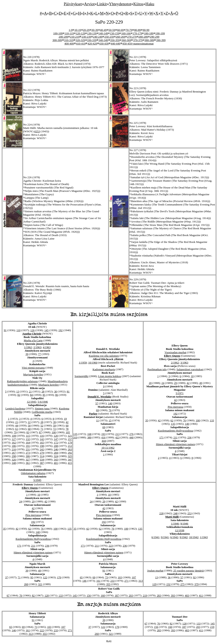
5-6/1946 (43, 402)
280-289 (143, 37)
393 (173, 595)
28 (43, 391)
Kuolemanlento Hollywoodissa (175, 431)
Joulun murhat (155, 571)
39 (27, 354)
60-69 (120, 30)
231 (28, 449)
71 (42, 429)
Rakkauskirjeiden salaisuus (22, 381)
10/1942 (194, 537)
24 (163, 383)
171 (162, 437)
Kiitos (138, 4)
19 (65, 419)
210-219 (75, 37)
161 (98, 581)
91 (5, 330)
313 (141, 581)
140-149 (103, 33)
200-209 (63, 37)
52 (42, 425)
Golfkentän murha (42, 412)
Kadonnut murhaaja (104, 369)
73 (107, 577)
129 (154, 584)
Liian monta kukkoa (110, 376)
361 (28, 463)
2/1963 (37, 347)
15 (110, 420)
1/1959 (83, 363)
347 (70, 459)
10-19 (78, 30)
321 (40, 584)
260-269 (120, 37)
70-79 (129, 30)
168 (89, 434)
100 (54, 432)
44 (16, 425)
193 (103, 434)
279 (42, 453)
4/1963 (47, 347)
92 (194, 577)
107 (134, 577)
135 (75, 434)
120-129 (80, 33)
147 (56, 439)
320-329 (80, 40)
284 (56, 453)
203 (131, 595)
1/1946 (175, 524)
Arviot (89, 4)
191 (28, 446)
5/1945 (37, 480)
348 (14, 463)
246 (56, 449)
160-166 (126, 33)
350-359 (115, 40)
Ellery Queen (172, 356)
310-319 (69, 40)
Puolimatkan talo (157, 369)
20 (150, 383)
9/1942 (184, 537)
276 (132, 434)
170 (59, 577)
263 (70, 449)
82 (19, 395)
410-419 (81, 43)
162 (14, 442)
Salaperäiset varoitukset (190, 369)
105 (68, 432)
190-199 (160, 33)
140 (110, 403)
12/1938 (180, 530)
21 (30, 391)
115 (28, 436)
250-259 (109, 37)
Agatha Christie (32, 334)
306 (28, 456)
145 (46, 330)
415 (70, 463)
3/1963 (184, 363)
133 (212, 420)
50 (29, 425)
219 (145, 595)
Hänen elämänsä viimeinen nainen (176, 444)
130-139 (92, 33)
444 (104, 441)
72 (54, 429)
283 (159, 595)
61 (16, 429)
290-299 (155, 37)
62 (172, 420)
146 (84, 581)
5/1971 (180, 393)
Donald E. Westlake (99, 397)
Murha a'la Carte (33, 340)
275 (182, 584)
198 (42, 446)
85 (44, 395)
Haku (150, 4)
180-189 (149, 33)
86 (57, 395)
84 (31, 395)
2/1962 (175, 363)
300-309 (57, 40)
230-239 (86, 37)
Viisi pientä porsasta (33, 368)
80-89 (137, 30)
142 (42, 439)
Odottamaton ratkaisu (33, 473)
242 (42, 449)
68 (29, 429)
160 (103, 595)
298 (14, 456)
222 (42, 630)
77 (39, 354)
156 (89, 595)
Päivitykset (73, 4)
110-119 (69, 33)
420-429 (92, 43)
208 (56, 446)
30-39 (95, 30)
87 (40, 432)
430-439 (104, 43)
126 (32, 330)
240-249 (98, 37)
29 (176, 383)
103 (120, 577)
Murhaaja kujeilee (49, 385)
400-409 (69, 43)
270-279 (132, 37)
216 (14, 449)
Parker (93, 414)
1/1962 (28, 347)
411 (201, 595)
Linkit (102, 4)
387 (42, 463)
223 (111, 546)
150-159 (115, 33)
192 (60, 330)
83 (28, 432)
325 (70, 456)
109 (14, 436)
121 (70, 436)
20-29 (86, 30)
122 (45, 577)
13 (18, 391)
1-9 (71, 30)
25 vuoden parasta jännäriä (189, 571)
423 (118, 437)
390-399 (161, 40)
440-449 (115, 43)
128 (47, 595)
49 (201, 383)
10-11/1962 (108, 448)
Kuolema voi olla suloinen (104, 356)
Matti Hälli (172, 517)
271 (126, 581)
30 (55, 391)
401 (56, 463)
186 (14, 446)
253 (189, 513)
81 (68, 391)
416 (103, 437)
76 (110, 410)
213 (118, 434)
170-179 (137, 33)
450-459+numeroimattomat (138, 43)
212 (70, 446)
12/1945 (32, 402)
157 (70, 439)
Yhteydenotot (120, 4)
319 (75, 437)
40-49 (103, 30)
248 (175, 513)
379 (196, 584)
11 (98, 420)
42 (67, 422)
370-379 (138, 40)
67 (8, 595)
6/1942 (174, 537)
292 (70, 453)
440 (132, 437)
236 (189, 437)
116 (42, 436)
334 (42, 459)
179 (70, 442)
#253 (37, 131)
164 (28, 442)
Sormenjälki (81, 376)
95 (32, 577)
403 (187, 595)
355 (108, 584)
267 (14, 453)
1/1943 (204, 537)
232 (168, 584)
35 (147, 420)
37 (6, 577)
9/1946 (184, 524)
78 (67, 429)
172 (56, 442)
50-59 (112, 30)
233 (112, 581)
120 (56, 436)
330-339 (92, 40)
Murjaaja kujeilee (33, 374)
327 (28, 459)
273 (28, 453)
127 (14, 439)
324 (56, 456)
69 (97, 410)
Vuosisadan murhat (175, 352)
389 (89, 437)
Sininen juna (42, 408)
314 (42, 456)
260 (26, 584)
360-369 (126, 40)
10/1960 (93, 363)
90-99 (146, 30)
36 (169, 577)
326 (14, 459)
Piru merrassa (176, 407)
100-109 (58, 33)
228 (161, 513)
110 (19, 330)
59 (54, 425)
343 (56, 459)
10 (192, 376)
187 (117, 595)
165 (42, 442)
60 (67, 425)
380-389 (149, 40)
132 (28, 439)
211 (175, 437)
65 (81, 577)
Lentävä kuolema (15, 408)
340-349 (103, 40)
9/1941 (165, 537)
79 (15, 432)
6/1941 (156, 537)
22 (29, 422)
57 (97, 403)
